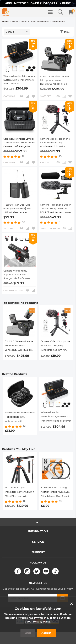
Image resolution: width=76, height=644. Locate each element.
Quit (28, 633)
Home (6, 22)
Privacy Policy (42, 622)
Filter (67, 32)
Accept (46, 633)
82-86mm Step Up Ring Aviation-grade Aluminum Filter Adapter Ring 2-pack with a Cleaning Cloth (55, 493)
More (15, 22)
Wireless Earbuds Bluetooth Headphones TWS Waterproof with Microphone (20, 418)
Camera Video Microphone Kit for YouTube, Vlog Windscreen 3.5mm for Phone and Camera (55, 143)
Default (10, 32)
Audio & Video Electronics (35, 22)
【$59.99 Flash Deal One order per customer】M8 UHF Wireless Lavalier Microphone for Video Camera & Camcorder (17, 209)
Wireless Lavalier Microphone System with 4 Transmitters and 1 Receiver (20, 80)
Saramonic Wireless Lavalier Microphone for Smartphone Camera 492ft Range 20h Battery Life (19, 143)
